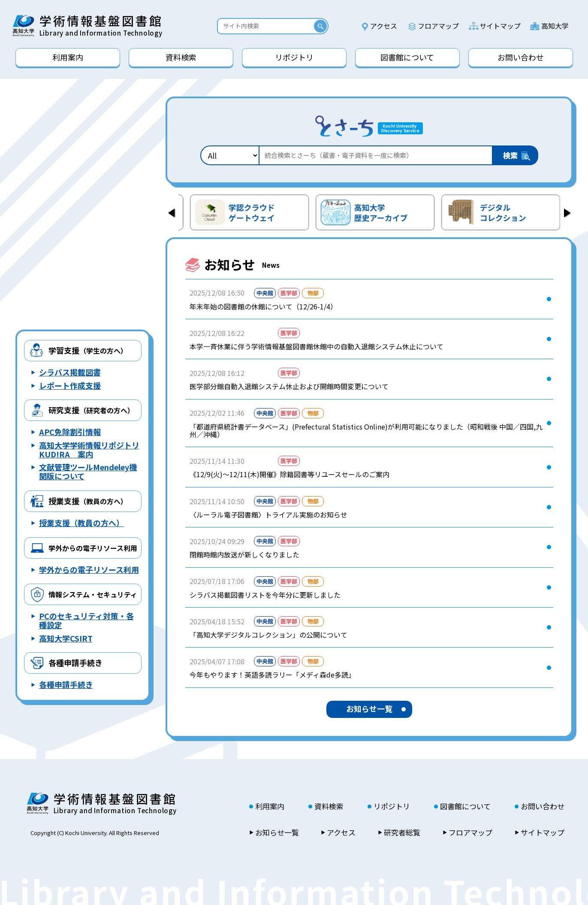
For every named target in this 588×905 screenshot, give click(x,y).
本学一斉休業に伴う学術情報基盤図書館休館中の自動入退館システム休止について (317, 346)
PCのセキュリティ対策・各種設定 (86, 620)
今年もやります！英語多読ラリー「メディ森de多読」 (272, 675)
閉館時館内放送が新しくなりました (244, 554)
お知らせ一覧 (369, 708)
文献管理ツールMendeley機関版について (88, 471)
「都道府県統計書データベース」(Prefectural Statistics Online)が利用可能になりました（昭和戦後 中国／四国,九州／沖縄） (366, 431)
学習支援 (88, 350)
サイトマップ (500, 26)
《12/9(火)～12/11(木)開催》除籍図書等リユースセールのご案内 (289, 474)
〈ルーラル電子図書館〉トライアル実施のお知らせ (268, 515)
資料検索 (329, 806)
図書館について (465, 806)
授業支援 (88, 501)
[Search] (268, 26)
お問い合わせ (543, 806)
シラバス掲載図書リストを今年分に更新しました (265, 595)
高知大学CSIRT (66, 638)
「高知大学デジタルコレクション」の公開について (268, 635)
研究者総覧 (402, 832)
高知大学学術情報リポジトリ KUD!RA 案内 (89, 449)
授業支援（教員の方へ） (81, 523)
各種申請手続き (75, 663)
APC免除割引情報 (70, 432)
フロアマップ (438, 26)
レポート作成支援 (70, 385)
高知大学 (555, 26)
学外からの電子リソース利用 (89, 569)
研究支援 (91, 410)
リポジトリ (392, 806)
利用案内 (270, 806)
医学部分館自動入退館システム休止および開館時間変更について (289, 386)
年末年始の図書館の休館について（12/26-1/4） (263, 306)
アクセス (384, 26)
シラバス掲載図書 (70, 372)
